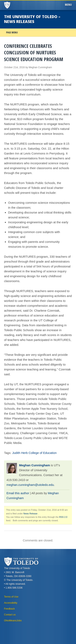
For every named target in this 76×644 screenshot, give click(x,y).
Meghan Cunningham (35, 465)
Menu (69, 5)
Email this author (18, 493)
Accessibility (11, 603)
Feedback (9, 609)
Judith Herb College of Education (34, 453)
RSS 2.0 (63, 517)
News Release (30, 514)
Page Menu (12, 32)
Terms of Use (11, 597)
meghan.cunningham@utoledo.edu (30, 485)
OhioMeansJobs (13, 621)
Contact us (10, 615)
